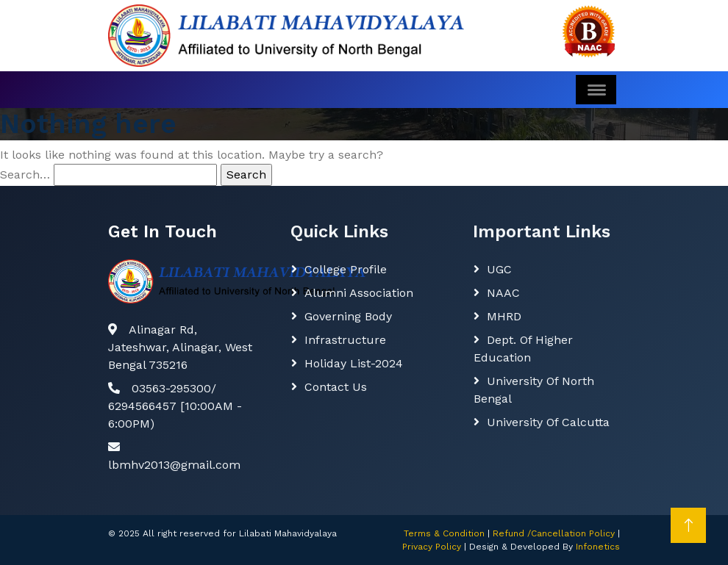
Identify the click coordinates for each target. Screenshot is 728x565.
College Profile (346, 269)
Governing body (348, 316)
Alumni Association (359, 293)
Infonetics (598, 547)
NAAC (503, 293)
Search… (25, 174)
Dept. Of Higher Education (523, 349)
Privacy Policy (432, 547)
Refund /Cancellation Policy (554, 533)
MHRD (504, 316)
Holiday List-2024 (354, 363)
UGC (499, 269)
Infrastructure (345, 340)
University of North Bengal (534, 390)
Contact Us (336, 387)
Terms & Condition (444, 533)
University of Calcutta (548, 422)
